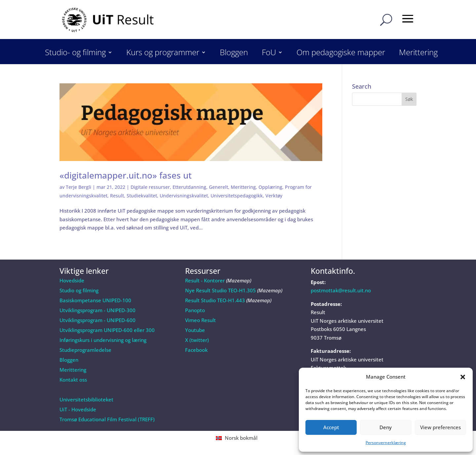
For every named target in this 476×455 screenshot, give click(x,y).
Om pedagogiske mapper (341, 54)
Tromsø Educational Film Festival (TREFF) (107, 419)
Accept (331, 427)
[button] (463, 377)
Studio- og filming (75, 54)
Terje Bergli (79, 187)
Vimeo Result (200, 320)
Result (117, 196)
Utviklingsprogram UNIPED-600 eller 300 (107, 330)
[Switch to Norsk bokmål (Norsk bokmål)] (238, 438)
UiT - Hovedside (78, 409)
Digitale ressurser (150, 187)
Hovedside (72, 280)
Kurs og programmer (163, 54)
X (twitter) (197, 340)
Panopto (195, 310)
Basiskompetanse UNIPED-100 (95, 300)
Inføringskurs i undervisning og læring (103, 340)
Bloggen (234, 54)
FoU (269, 54)
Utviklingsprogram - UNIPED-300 (98, 310)
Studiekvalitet (142, 196)
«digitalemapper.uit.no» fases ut (126, 175)
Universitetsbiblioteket (86, 399)
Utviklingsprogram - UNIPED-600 (98, 320)
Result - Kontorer (205, 280)
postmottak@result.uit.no (341, 290)
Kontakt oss (73, 380)
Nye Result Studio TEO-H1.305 (220, 290)
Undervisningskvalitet (184, 196)
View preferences (440, 427)
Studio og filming (79, 290)
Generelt (218, 187)
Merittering (418, 54)
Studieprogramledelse (85, 350)
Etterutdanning (189, 187)
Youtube (195, 330)
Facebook (196, 350)
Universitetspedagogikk (237, 196)
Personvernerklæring (386, 443)
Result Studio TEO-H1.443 (215, 300)
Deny (386, 427)
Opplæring (270, 187)
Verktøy (274, 196)
